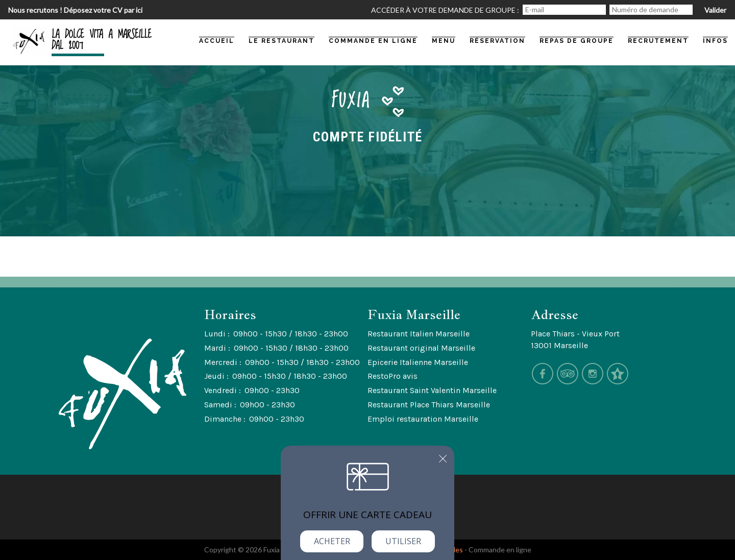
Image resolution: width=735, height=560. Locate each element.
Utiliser (403, 541)
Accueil (217, 41)
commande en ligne (373, 41)
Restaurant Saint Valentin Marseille (432, 390)
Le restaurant (281, 41)
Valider (715, 10)
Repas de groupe (577, 41)
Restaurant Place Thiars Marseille (429, 405)
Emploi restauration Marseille (423, 419)
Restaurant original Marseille (421, 348)
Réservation (497, 41)
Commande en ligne (500, 550)
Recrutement (658, 41)
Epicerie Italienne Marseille (418, 362)
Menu (444, 41)
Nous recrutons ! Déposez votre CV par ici (75, 10)
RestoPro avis (393, 376)
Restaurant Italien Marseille (419, 334)
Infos (715, 41)
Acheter (332, 541)
